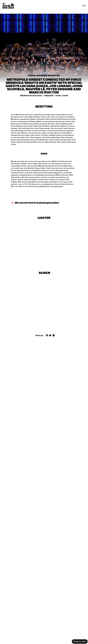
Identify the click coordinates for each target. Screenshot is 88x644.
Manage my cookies (80, 641)
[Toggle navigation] (84, 6)
